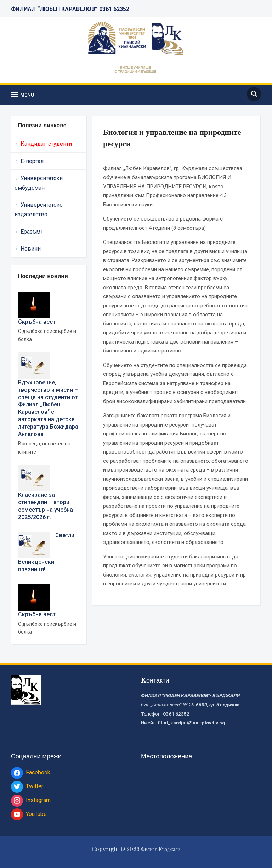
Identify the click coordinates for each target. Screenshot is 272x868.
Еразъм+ (32, 232)
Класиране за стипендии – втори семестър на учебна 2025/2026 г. (46, 506)
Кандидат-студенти (46, 144)
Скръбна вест (37, 322)
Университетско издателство (39, 210)
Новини (31, 249)
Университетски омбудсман (39, 183)
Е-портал (32, 161)
